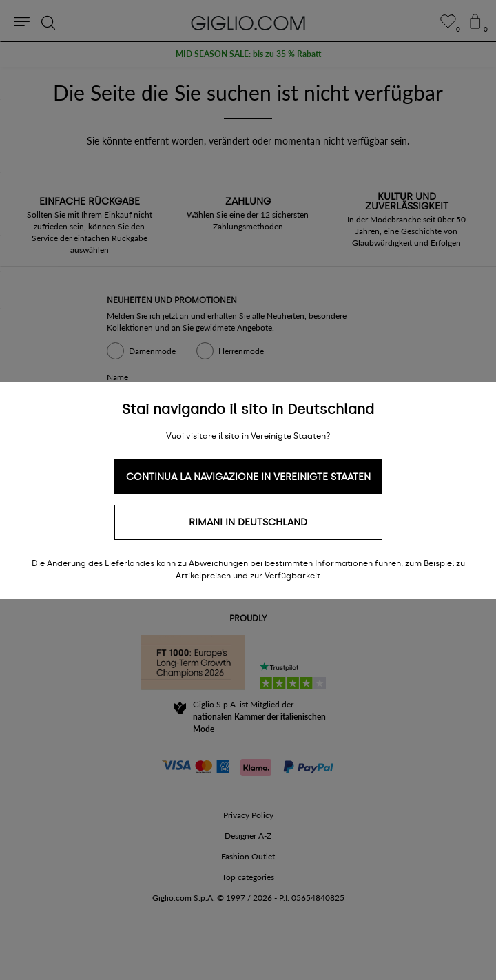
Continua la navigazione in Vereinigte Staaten (248, 477)
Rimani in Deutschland (248, 522)
